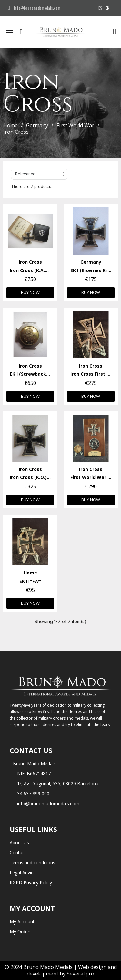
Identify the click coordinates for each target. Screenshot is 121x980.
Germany (37, 125)
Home (10, 125)
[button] (21, 32)
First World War (75, 125)
